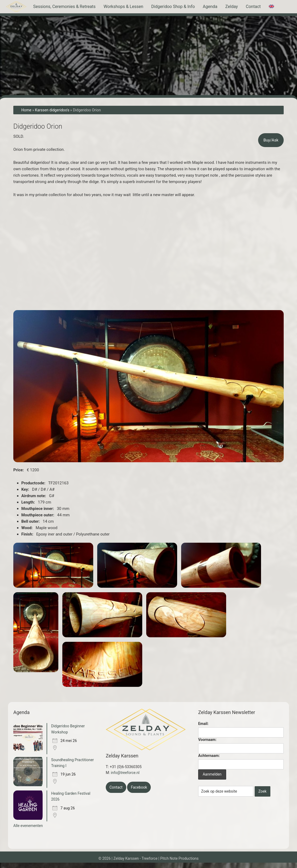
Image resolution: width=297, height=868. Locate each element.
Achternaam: (209, 756)
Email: (203, 724)
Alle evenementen (28, 826)
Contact (116, 787)
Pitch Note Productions (180, 858)
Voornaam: (207, 740)
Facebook (139, 787)
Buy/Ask (271, 140)
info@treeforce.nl (125, 773)
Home (26, 110)
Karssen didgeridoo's (52, 110)
